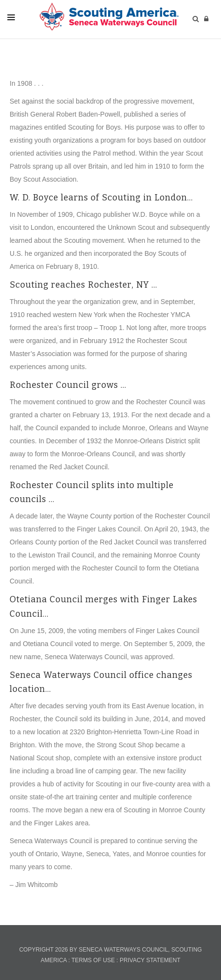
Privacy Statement (150, 960)
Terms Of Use (93, 960)
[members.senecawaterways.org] (108, 16)
